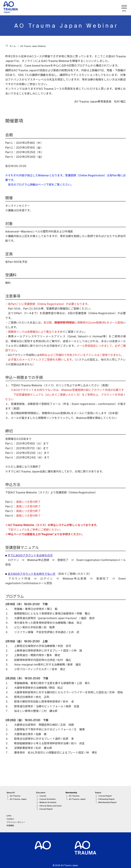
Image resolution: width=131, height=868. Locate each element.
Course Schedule (47, 799)
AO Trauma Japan (18, 799)
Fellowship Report (106, 799)
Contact (10, 819)
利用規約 (10, 826)
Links (9, 816)
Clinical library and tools (50, 806)
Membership (71, 793)
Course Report (46, 809)
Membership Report (107, 802)
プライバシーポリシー (16, 822)
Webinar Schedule (48, 802)
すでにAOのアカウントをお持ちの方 (30, 555)
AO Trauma (15, 796)
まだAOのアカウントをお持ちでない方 (32, 574)
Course (43, 796)
